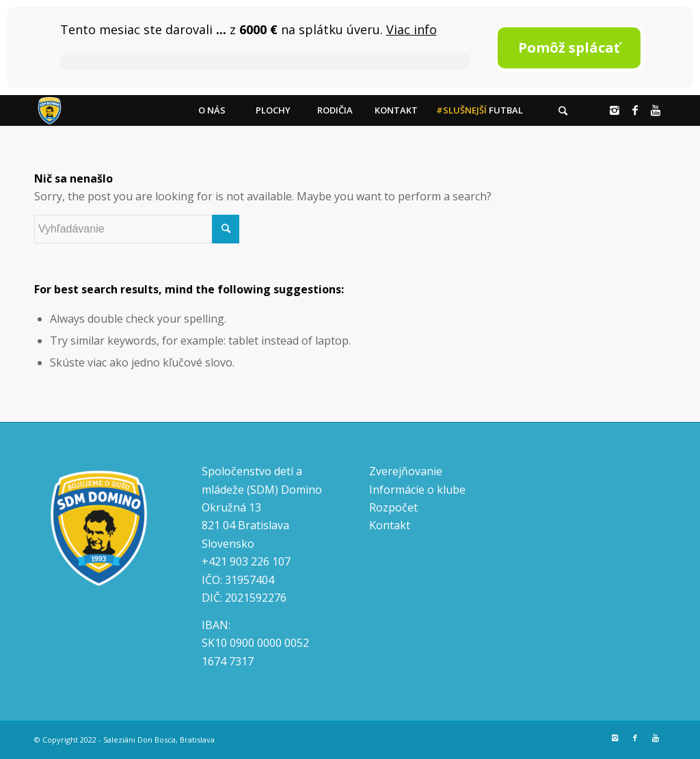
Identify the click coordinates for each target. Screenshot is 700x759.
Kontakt (390, 525)
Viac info (412, 29)
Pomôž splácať (569, 48)
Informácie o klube (417, 490)
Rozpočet (393, 507)
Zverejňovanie (406, 471)
